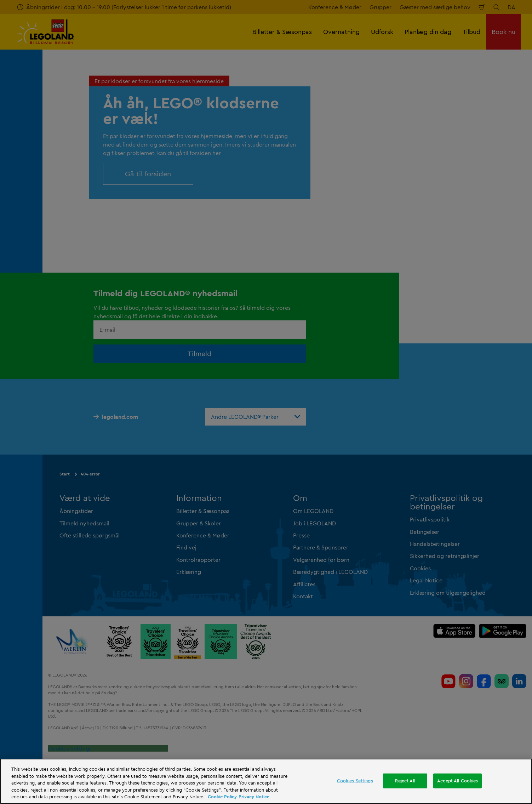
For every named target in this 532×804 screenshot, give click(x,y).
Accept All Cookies (457, 781)
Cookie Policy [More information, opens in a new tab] (222, 797)
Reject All (405, 781)
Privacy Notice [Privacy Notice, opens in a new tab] (254, 797)
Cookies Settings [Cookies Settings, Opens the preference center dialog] (355, 781)
